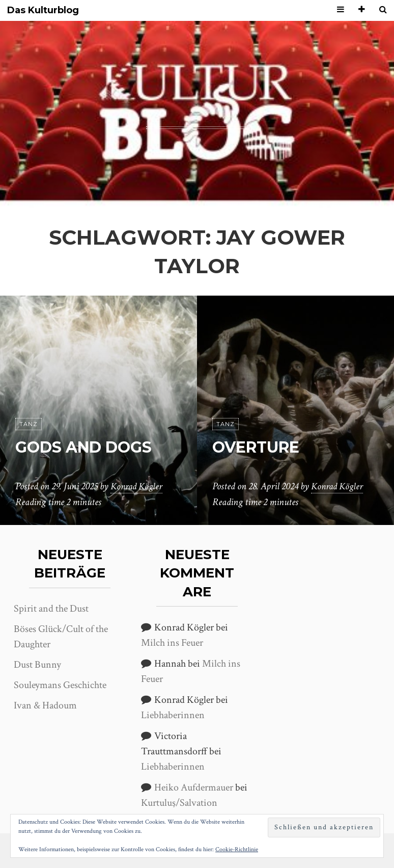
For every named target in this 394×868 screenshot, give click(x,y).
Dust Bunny (37, 665)
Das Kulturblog (43, 10)
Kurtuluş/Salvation (179, 803)
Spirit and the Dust (51, 609)
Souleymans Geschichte (60, 685)
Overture (260, 447)
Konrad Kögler (138, 487)
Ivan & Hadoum (45, 705)
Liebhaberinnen (173, 715)
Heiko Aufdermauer (194, 787)
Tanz (29, 424)
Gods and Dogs (88, 447)
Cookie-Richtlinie (237, 849)
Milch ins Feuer (172, 643)
